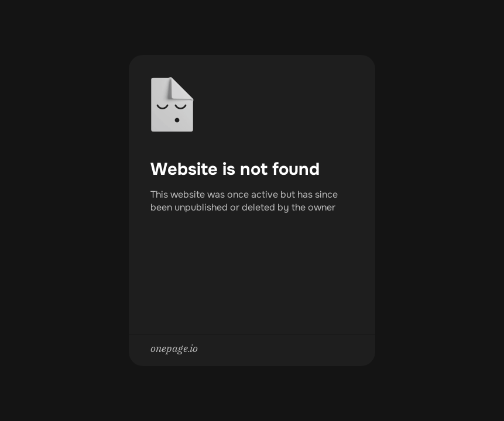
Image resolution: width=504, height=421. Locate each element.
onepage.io (174, 348)
